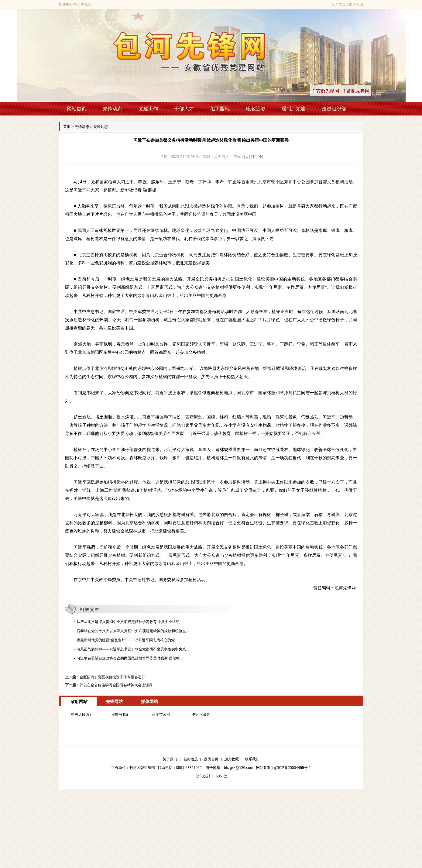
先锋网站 (114, 701)
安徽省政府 (121, 715)
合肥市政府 (161, 715)
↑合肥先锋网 (363, 91)
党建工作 (148, 109)
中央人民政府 (82, 715)
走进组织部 (334, 109)
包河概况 (190, 759)
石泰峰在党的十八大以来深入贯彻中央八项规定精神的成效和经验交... (133, 631)
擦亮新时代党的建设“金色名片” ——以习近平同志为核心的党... (127, 640)
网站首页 (77, 109)
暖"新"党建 (294, 109)
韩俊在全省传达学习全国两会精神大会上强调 (116, 685)
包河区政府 (201, 715)
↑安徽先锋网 (333, 91)
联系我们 (252, 759)
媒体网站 (149, 701)
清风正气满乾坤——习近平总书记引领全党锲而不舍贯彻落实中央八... (133, 649)
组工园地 (220, 109)
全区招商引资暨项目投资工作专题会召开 (112, 677)
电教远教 (256, 109)
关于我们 (170, 759)
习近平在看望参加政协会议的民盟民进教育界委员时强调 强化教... (130, 658)
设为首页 (338, 5)
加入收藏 (356, 5)
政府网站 (79, 701)
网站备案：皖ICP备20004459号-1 (283, 768)
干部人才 (184, 109)
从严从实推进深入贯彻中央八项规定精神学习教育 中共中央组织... (130, 622)
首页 (67, 127)
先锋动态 (112, 109)
